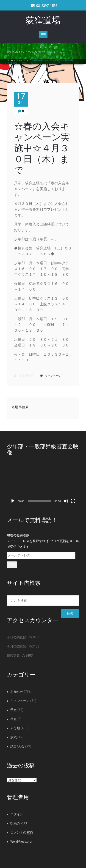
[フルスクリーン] (73, 501)
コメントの (22, 832)
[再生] (13, 501)
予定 (14, 710)
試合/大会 (17, 746)
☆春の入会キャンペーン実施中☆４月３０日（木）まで (42, 148)
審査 (14, 719)
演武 (14, 737)
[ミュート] (66, 501)
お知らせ (17, 692)
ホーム (10, 60)
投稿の (19, 823)
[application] (43, 485)
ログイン (17, 814)
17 (21, 98)
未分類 (15, 728)
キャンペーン (22, 60)
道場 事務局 (24, 376)
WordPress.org (21, 842)
